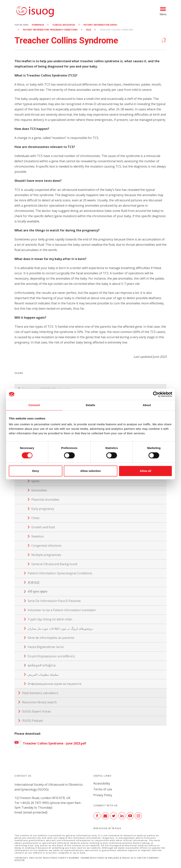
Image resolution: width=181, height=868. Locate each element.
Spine (35, 481)
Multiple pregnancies (46, 555)
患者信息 (34, 582)
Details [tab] (90, 405)
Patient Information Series (100, 25)
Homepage (38, 25)
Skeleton (38, 536)
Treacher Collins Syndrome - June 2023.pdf (50, 743)
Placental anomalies (45, 500)
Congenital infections (46, 546)
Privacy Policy (103, 795)
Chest (35, 518)
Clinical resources (64, 25)
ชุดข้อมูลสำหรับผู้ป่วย (42, 665)
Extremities (39, 490)
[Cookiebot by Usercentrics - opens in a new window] (156, 394)
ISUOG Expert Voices (36, 711)
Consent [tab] (34, 405)
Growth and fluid (43, 527)
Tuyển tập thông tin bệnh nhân (50, 619)
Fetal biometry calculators (40, 693)
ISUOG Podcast (32, 721)
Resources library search (39, 702)
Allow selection (90, 471)
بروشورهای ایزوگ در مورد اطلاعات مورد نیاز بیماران (60, 628)
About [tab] (147, 405)
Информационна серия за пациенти (54, 684)
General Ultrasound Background (54, 564)
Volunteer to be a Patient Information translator (62, 610)
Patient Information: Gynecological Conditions (60, 573)
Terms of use (103, 789)
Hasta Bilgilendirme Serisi (46, 647)
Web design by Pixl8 (107, 828)
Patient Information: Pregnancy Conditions (50, 30)
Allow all (145, 471)
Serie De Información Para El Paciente (54, 601)
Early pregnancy (43, 509)
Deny (36, 471)
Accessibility (102, 783)
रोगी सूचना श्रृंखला (37, 592)
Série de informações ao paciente (51, 638)
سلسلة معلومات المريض (43, 675)
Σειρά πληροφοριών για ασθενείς (51, 656)
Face (89, 30)
